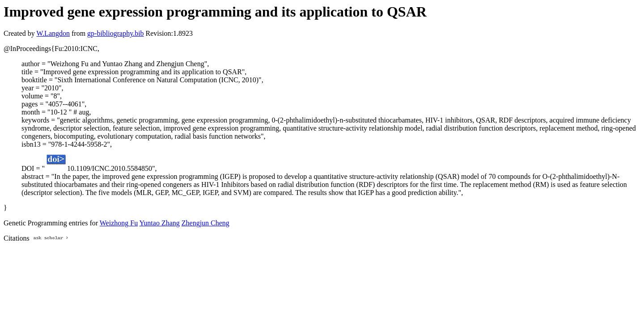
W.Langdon (53, 33)
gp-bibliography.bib (116, 33)
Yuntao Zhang (160, 223)
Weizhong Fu (119, 223)
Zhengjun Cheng (205, 223)
